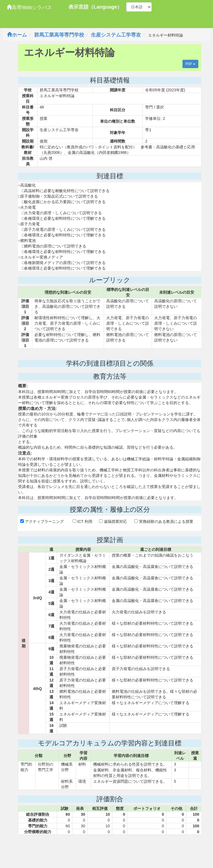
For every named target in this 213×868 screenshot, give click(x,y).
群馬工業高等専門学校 (59, 35)
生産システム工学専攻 (116, 35)
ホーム (17, 35)
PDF (190, 64)
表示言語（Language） (95, 7)
